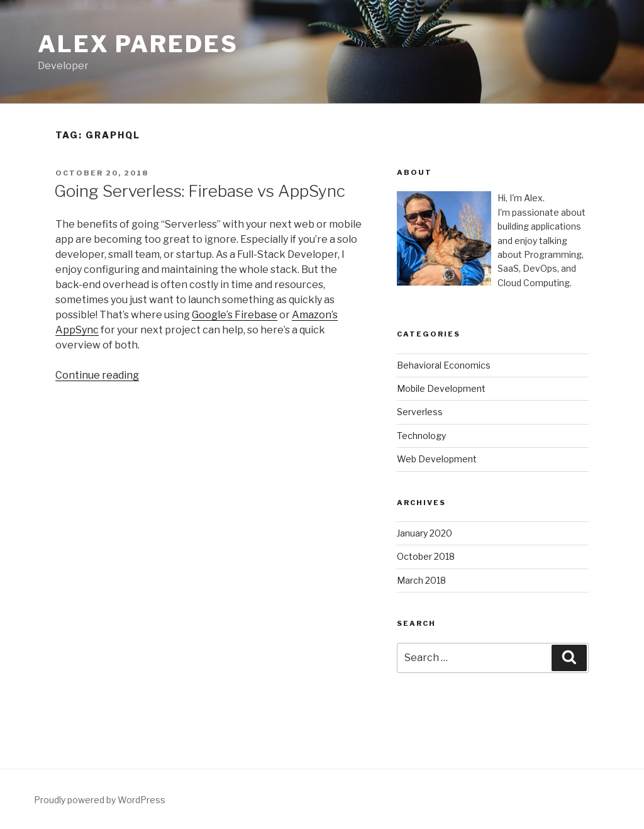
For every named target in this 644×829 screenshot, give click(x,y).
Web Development (437, 459)
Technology (421, 436)
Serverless (420, 412)
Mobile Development (441, 388)
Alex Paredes (138, 44)
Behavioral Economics (444, 365)
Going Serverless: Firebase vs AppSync (200, 191)
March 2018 (421, 580)
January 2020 (425, 533)
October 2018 (426, 556)
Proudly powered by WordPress (100, 800)
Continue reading (97, 375)
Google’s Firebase (235, 315)
